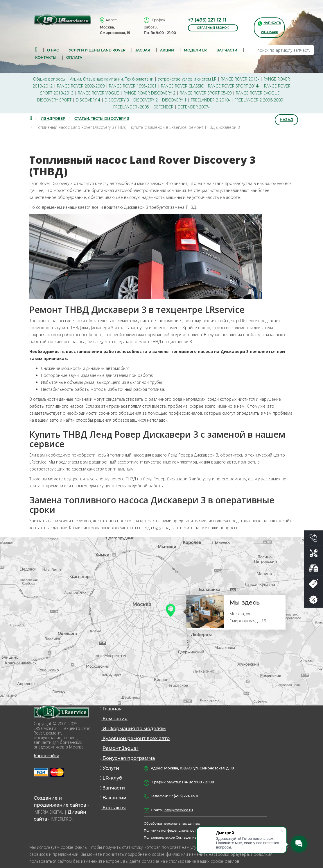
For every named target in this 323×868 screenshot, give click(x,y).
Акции (167, 50)
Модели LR (195, 50)
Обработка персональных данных (172, 824)
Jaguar (143, 50)
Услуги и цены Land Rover (97, 50)
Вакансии (113, 798)
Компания (114, 719)
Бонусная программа (128, 758)
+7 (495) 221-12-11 (207, 20)
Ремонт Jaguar (121, 748)
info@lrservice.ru (178, 810)
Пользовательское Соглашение (170, 837)
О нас (53, 50)
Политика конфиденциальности (171, 830)
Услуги (110, 768)
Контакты (46, 57)
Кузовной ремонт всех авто (135, 738)
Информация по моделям (133, 729)
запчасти (227, 50)
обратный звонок (213, 28)
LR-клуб (111, 778)
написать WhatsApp (269, 27)
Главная (111, 709)
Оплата (74, 57)
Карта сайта (46, 756)
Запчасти (113, 788)
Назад (286, 120)
